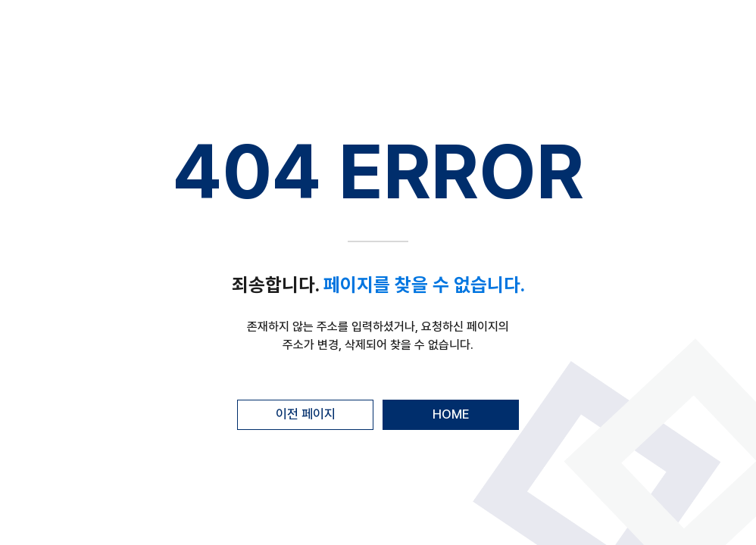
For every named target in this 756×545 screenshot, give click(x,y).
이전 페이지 (306, 414)
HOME (451, 414)
